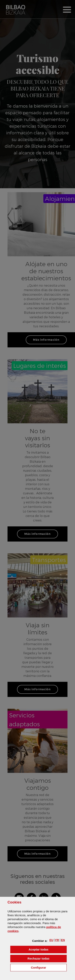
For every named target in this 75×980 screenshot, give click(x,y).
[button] (51, 940)
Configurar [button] (49, 967)
